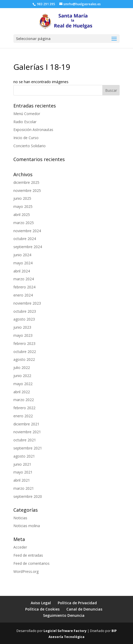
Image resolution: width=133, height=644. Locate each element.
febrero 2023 (24, 343)
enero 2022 (23, 416)
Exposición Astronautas (33, 130)
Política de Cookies (42, 609)
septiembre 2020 (28, 496)
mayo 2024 (23, 263)
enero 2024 (23, 295)
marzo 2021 (24, 488)
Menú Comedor (27, 114)
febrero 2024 (24, 287)
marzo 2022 (24, 400)
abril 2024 (22, 271)
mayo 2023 (23, 335)
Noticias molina (27, 526)
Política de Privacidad (77, 603)
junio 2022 (22, 376)
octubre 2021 (25, 440)
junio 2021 (22, 464)
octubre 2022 (25, 352)
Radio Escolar (25, 122)
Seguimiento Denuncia (64, 615)
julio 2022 (22, 367)
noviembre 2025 (27, 190)
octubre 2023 (25, 311)
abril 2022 (22, 392)
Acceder (20, 547)
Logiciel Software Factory (65, 631)
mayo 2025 (23, 206)
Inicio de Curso (26, 138)
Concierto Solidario (30, 146)
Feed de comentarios (31, 563)
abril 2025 (22, 215)
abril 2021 (22, 480)
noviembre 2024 (27, 231)
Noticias (20, 518)
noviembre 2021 (27, 432)
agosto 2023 (24, 319)
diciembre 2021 (26, 424)
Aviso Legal (41, 603)
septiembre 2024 (28, 247)
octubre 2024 (25, 239)
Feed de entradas (28, 555)
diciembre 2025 (26, 182)
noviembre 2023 (27, 303)
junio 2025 (22, 198)
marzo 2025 (24, 223)
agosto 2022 (24, 359)
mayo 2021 (23, 472)
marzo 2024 (24, 279)
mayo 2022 (23, 384)
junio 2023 (22, 327)
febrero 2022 (24, 408)
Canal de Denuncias (84, 609)
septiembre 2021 (28, 448)
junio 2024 (22, 255)
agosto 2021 (24, 456)
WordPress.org (26, 571)
